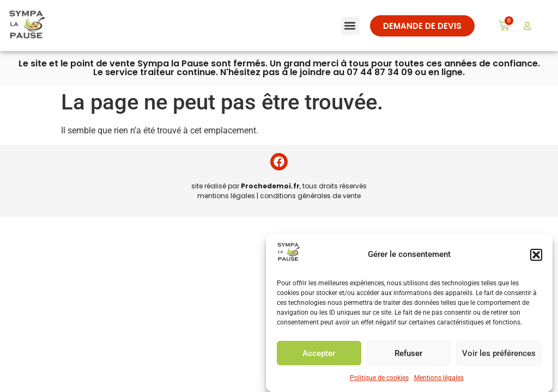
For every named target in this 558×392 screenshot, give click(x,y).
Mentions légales (439, 378)
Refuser (408, 353)
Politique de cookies (379, 378)
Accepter (319, 353)
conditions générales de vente (310, 196)
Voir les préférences (499, 353)
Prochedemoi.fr (270, 186)
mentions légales (226, 196)
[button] (536, 255)
